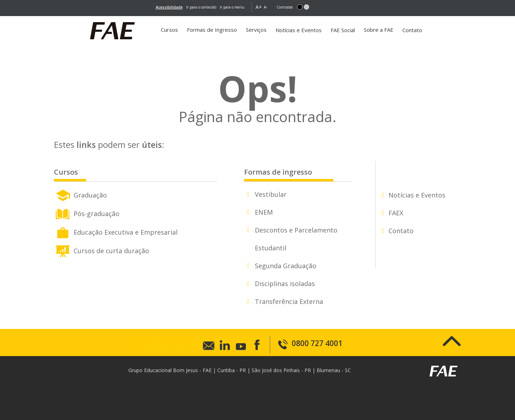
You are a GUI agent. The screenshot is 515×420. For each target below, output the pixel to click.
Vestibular (271, 194)
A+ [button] (259, 7)
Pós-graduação (87, 213)
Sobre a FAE (379, 30)
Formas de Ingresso (212, 30)
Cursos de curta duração (101, 250)
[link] (169, 7)
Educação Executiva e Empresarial (116, 231)
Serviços (256, 30)
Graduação (80, 194)
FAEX (396, 213)
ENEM (264, 212)
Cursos (169, 30)
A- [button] (266, 7)
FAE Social (343, 30)
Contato (412, 30)
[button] (300, 7)
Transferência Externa (289, 301)
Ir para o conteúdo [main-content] (201, 7)
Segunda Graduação (286, 266)
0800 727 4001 (310, 343)
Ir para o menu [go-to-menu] (232, 7)
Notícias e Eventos (299, 30)
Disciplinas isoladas (285, 284)
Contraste (285, 7)
